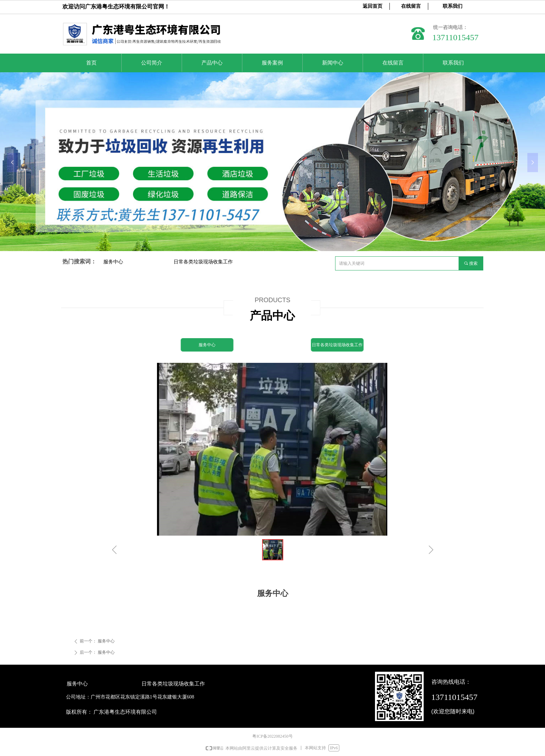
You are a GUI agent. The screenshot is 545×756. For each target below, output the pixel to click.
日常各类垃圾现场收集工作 (203, 262)
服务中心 (113, 262)
